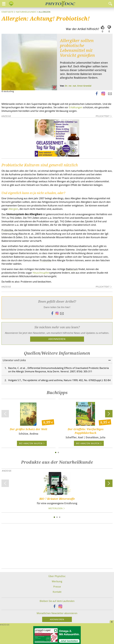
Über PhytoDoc (57, 574)
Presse (57, 584)
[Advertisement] (57, 544)
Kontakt (57, 589)
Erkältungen (76, 107)
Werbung (57, 579)
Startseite (7, 12)
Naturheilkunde (26, 12)
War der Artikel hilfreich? (83, 29)
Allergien (13, 206)
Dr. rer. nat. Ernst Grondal (78, 86)
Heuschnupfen (41, 270)
